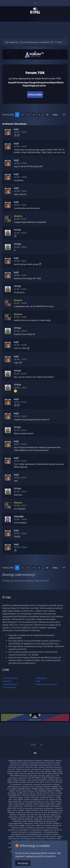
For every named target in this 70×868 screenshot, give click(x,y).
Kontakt (8, 681)
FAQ (38, 681)
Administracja (10, 684)
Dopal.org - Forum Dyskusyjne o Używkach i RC (31, 42)
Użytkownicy (10, 687)
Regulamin (42, 678)
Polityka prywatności (47, 684)
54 (47, 115)
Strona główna (11, 678)
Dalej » (56, 115)
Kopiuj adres (35, 95)
